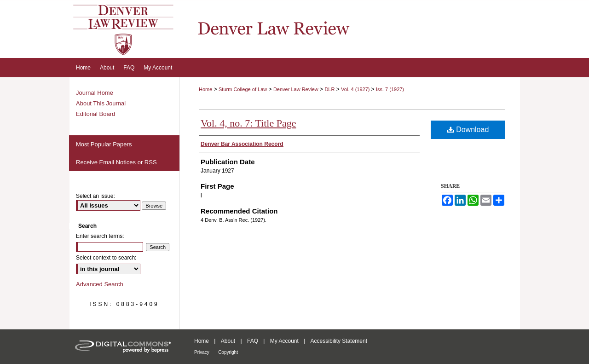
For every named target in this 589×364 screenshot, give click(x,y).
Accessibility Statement (339, 341)
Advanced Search (100, 284)
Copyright (228, 352)
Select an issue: (95, 196)
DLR (329, 89)
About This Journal (101, 103)
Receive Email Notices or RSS (116, 162)
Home (205, 89)
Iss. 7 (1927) (390, 89)
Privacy (202, 352)
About (228, 341)
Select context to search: (106, 258)
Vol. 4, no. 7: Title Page (248, 123)
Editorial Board (95, 114)
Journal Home (95, 93)
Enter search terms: (100, 236)
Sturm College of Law (243, 89)
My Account (284, 341)
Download (468, 130)
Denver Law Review (296, 89)
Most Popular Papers (104, 144)
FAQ (253, 341)
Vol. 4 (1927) (356, 89)
